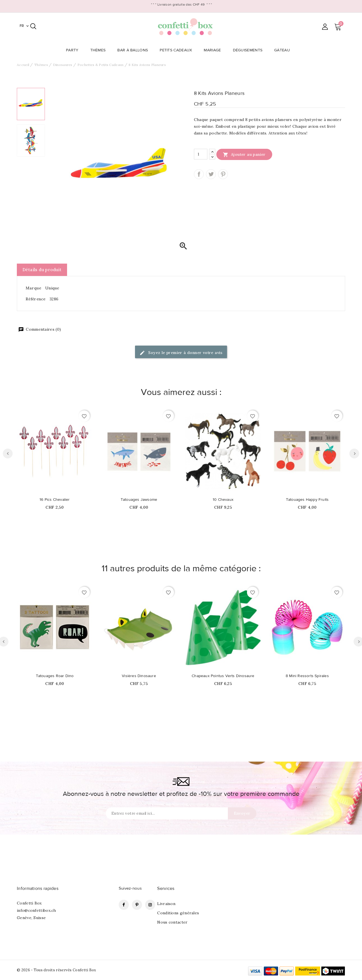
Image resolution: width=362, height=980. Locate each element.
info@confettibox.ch (36, 910)
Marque (33, 288)
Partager (199, 174)
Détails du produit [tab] (42, 270)
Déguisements (249, 50)
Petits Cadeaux (177, 50)
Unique (52, 288)
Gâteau (284, 50)
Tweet (211, 174)
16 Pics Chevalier (55, 500)
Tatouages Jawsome (139, 500)
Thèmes (100, 50)
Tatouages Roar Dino (55, 676)
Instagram (150, 905)
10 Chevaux (223, 500)
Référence (36, 299)
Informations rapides (38, 888)
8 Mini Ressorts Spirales (307, 676)
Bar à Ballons (134, 50)
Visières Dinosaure (139, 676)
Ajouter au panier (244, 154)
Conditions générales (178, 913)
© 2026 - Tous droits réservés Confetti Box (57, 970)
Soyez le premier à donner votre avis (181, 353)
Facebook (124, 905)
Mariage (214, 50)
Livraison (166, 904)
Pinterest (223, 174)
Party (74, 50)
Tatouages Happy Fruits (307, 500)
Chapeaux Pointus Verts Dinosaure (223, 676)
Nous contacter (172, 922)
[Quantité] (201, 154)
